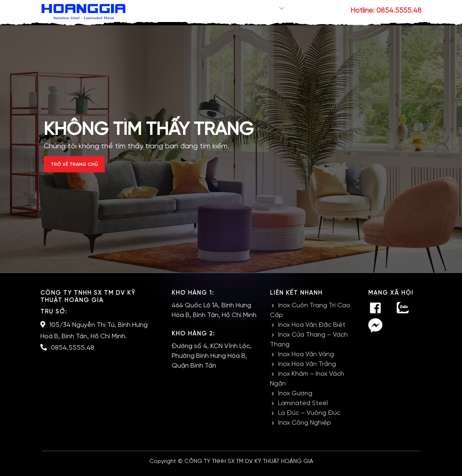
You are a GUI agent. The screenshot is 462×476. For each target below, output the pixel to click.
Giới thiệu (229, 11)
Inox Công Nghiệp (305, 429)
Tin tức (302, 11)
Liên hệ (331, 11)
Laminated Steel (303, 409)
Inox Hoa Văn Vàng (306, 360)
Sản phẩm (267, 11)
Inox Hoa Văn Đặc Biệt (312, 331)
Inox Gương (295, 400)
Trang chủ (189, 11)
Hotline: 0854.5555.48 (386, 11)
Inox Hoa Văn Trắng (307, 370)
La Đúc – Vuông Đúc (309, 419)
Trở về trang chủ (87, 168)
